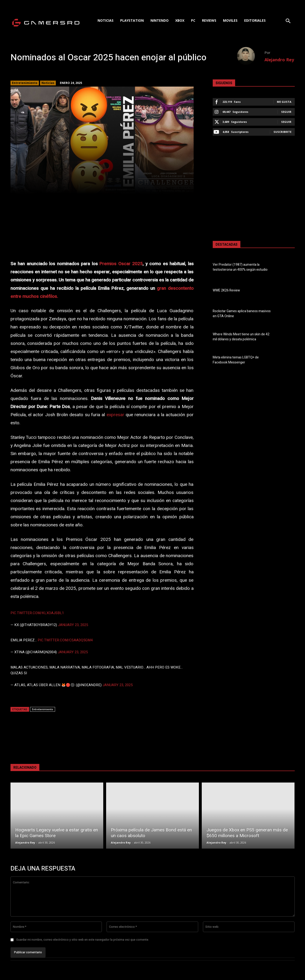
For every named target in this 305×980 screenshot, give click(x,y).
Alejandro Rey (279, 60)
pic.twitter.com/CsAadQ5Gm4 (65, 640)
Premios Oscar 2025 (121, 264)
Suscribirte (282, 132)
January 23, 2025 (73, 625)
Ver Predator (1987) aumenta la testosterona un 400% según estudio (240, 267)
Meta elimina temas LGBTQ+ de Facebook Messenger (236, 360)
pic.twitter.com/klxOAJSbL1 (37, 613)
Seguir (286, 112)
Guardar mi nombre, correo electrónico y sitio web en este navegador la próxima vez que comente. (83, 940)
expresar (115, 415)
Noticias (48, 83)
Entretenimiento (25, 83)
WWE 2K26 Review (226, 290)
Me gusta (284, 102)
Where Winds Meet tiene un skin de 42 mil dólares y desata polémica (241, 337)
